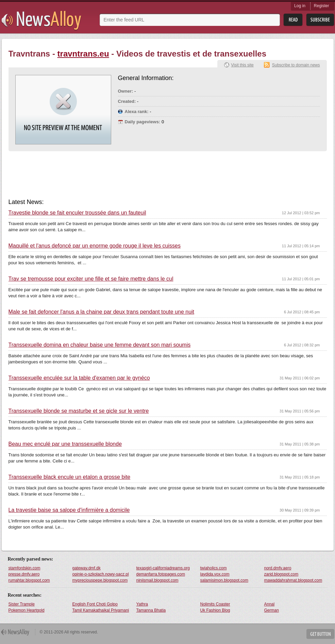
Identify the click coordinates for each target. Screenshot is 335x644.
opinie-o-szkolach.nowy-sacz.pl (101, 574)
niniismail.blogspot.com (157, 580)
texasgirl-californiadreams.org (163, 568)
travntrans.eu (83, 54)
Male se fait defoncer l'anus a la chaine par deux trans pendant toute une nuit (102, 312)
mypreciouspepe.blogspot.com (100, 580)
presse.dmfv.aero (24, 574)
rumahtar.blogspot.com (29, 580)
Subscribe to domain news (296, 65)
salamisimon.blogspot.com (224, 580)
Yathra (142, 604)
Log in (300, 6)
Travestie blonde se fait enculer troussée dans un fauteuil (77, 213)
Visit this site (242, 65)
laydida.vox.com (215, 574)
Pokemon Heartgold (27, 610)
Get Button (320, 634)
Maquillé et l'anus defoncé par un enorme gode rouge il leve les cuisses (95, 246)
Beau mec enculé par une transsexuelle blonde (65, 444)
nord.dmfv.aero (278, 568)
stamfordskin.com (24, 568)
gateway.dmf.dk (87, 568)
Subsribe (320, 20)
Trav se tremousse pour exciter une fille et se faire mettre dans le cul (91, 279)
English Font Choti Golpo (95, 604)
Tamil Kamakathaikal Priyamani (101, 610)
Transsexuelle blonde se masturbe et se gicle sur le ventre (79, 411)
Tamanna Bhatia (151, 610)
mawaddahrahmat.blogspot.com (293, 580)
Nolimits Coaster (215, 604)
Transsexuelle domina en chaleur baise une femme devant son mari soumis (100, 345)
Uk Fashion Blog (215, 610)
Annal (270, 604)
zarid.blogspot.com (281, 574)
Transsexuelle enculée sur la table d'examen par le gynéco (79, 378)
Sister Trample (22, 604)
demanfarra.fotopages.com (161, 574)
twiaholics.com (214, 568)
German (272, 610)
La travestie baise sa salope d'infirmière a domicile (69, 510)
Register (322, 6)
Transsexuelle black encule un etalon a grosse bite (70, 477)
